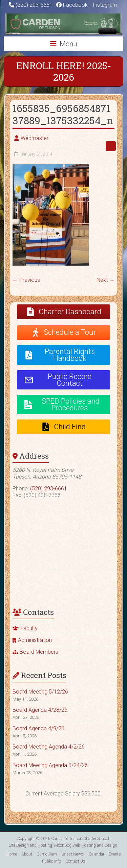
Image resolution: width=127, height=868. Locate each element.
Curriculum (47, 854)
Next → (105, 280)
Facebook (72, 5)
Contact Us (75, 861)
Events (115, 854)
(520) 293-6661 (34, 5)
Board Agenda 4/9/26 (38, 728)
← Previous (26, 280)
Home (12, 854)
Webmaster (35, 138)
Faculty (29, 628)
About (27, 854)
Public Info (51, 861)
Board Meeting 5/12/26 (40, 692)
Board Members (39, 652)
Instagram (104, 5)
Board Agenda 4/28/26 (40, 710)
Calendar (97, 854)
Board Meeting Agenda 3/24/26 (50, 765)
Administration (35, 640)
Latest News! (73, 854)
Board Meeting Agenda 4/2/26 (49, 747)
